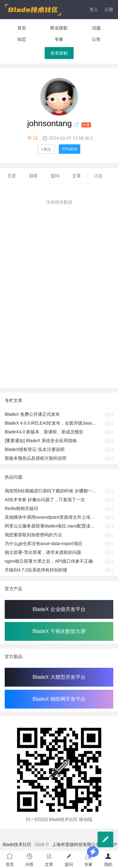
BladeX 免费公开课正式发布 (32, 414)
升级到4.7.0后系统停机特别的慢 (36, 570)
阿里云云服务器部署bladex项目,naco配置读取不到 (51, 526)
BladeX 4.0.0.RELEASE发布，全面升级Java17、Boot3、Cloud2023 (51, 423)
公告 (96, 39)
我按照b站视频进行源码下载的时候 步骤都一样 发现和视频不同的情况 (51, 491)
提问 (55, 176)
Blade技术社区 (17, 844)
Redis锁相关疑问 (21, 508)
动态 (22, 39)
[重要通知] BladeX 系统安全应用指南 (41, 441)
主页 (12, 176)
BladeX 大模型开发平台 (59, 677)
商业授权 (59, 28)
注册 (109, 9)
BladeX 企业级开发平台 (59, 609)
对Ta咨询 (70, 149)
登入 (94, 9)
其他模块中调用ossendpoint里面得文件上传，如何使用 (51, 517)
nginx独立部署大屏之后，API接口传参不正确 (49, 561)
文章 (76, 176)
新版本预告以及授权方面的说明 (36, 458)
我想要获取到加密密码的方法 (33, 535)
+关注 (46, 149)
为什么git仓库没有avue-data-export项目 (44, 544)
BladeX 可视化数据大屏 (59, 631)
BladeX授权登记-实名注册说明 (35, 449)
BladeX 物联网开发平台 (59, 699)
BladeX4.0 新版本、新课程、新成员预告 (44, 432)
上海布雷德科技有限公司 (76, 844)
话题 (96, 28)
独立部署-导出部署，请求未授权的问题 (43, 552)
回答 (33, 176)
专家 (59, 39)
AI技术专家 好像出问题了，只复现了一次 (45, 500)
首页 (22, 28)
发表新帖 (59, 53)
